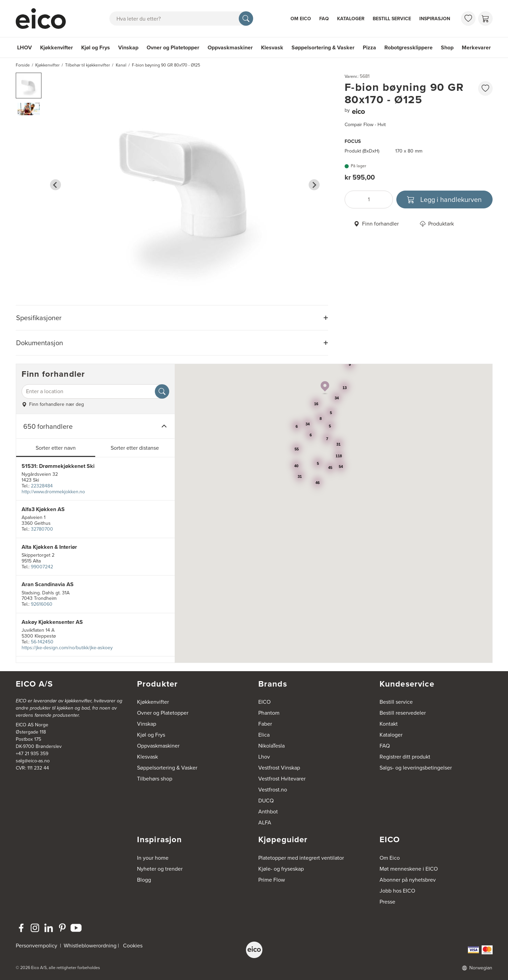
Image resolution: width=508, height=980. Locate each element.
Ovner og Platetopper (173, 47)
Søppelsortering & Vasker (323, 47)
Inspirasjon (435, 19)
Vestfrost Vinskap (279, 768)
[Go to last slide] (55, 185)
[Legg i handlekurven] (444, 199)
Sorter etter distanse (135, 448)
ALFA (265, 822)
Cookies (133, 946)
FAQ (324, 19)
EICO (264, 702)
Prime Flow (272, 880)
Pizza (369, 47)
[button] (29, 86)
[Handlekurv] (485, 19)
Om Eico (301, 19)
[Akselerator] (44, 19)
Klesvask (272, 47)
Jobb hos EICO (397, 891)
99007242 (42, 567)
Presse (387, 902)
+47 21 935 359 (32, 754)
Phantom (269, 713)
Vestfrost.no (273, 790)
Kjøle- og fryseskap (281, 869)
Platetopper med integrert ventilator (301, 858)
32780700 (42, 529)
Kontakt (389, 724)
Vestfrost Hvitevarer (282, 779)
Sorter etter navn (56, 448)
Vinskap (128, 47)
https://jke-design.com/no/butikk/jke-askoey (67, 648)
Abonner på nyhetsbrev (408, 880)
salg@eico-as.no (33, 761)
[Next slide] (314, 185)
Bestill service (392, 19)
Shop (447, 47)
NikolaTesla (271, 746)
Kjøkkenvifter (57, 47)
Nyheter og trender (160, 869)
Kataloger (351, 19)
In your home (153, 858)
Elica (264, 735)
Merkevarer (476, 47)
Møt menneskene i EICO (409, 869)
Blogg (144, 880)
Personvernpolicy (37, 946)
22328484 (42, 486)
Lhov (264, 757)
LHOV (24, 47)
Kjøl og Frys (96, 47)
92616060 (42, 604)
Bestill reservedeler (403, 713)
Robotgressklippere (408, 47)
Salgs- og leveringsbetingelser (416, 768)
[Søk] (246, 19)
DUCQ (266, 801)
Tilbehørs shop (155, 779)
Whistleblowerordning (90, 946)
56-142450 (42, 642)
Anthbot (268, 812)
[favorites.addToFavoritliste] (485, 88)
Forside (23, 65)
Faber (265, 724)
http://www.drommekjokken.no (53, 492)
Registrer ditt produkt (405, 757)
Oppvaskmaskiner (230, 47)
